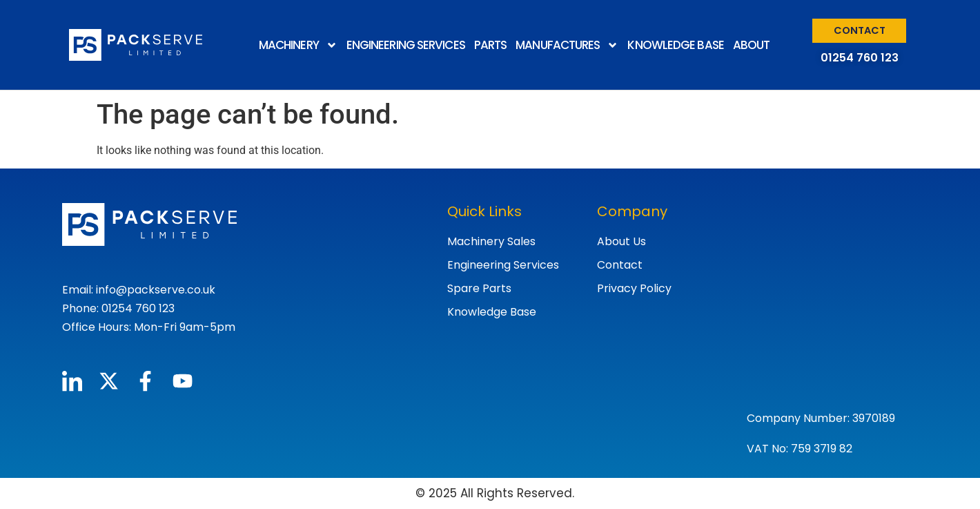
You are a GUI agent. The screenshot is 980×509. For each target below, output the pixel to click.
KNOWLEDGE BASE (675, 45)
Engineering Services (503, 265)
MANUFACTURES (567, 45)
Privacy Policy (634, 288)
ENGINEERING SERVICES (406, 45)
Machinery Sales (491, 241)
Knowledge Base (492, 312)
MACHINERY (298, 45)
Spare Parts (479, 288)
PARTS (491, 45)
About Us (621, 241)
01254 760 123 (860, 58)
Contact (620, 265)
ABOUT (752, 45)
